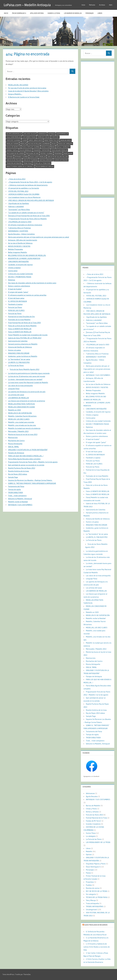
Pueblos (89, 885)
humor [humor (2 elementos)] (25, 140)
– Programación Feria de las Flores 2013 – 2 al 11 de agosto (30, 182)
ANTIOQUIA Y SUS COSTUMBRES (20, 505)
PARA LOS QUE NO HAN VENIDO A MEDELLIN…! (26, 456)
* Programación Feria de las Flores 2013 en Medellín (27, 219)
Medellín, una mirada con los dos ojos (22, 425)
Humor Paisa (91, 833)
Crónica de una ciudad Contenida (20, 274)
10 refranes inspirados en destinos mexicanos (25, 225)
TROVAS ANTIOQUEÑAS (95, 906)
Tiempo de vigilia (14, 489)
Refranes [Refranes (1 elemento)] (10, 157)
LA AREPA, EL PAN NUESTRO (19, 362)
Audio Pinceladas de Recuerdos (96, 925)
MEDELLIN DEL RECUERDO (18, 85)
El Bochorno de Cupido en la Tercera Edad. (24, 97)
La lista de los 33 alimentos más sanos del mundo (27, 376)
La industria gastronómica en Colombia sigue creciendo (29, 373)
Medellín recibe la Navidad (18, 502)
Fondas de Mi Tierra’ (93, 821)
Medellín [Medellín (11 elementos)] (23, 144)
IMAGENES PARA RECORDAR (19, 353)
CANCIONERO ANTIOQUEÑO (18, 261)
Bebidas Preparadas (15, 249)
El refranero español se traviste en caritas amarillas (27, 295)
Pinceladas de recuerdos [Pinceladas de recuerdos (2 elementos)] (15, 153)
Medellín (89, 851)
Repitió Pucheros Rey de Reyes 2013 (22, 468)
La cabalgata (91, 836)
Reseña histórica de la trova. (19, 471)
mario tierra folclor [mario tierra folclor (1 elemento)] (52, 140)
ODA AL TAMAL (13, 447)
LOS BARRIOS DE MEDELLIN (73, 13)
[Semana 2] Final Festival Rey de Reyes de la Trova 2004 (29, 216)
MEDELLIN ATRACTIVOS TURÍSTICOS (21, 404)
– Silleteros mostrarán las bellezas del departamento (28, 185)
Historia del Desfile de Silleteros (20, 347)
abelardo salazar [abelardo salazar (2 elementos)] (30, 134)
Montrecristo (13, 437)
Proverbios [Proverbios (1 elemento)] (58, 153)
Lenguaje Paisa (14, 389)
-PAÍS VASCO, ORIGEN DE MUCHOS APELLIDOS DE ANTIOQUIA (31, 200)
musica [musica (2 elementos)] (54, 144)
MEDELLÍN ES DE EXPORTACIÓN (20, 413)
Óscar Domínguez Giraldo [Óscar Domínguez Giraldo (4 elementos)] (45, 166)
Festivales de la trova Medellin (19, 320)
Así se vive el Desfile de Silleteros (20, 243)
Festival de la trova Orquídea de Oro (21, 316)
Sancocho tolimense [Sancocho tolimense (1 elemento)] (30, 160)
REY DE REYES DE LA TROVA (96, 891)
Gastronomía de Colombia (18, 341)
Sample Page (13, 477)
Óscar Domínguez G (19, 13)
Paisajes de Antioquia (16, 453)
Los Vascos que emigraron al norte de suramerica (27, 401)
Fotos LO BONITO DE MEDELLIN (20, 329)
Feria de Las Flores (15, 307)
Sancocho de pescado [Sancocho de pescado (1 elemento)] (14, 160)
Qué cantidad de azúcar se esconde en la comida (26, 465)
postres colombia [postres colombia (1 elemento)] (46, 153)
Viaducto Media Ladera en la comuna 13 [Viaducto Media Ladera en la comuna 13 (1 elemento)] (20, 166)
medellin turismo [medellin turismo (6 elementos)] (12, 144)
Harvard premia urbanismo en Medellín (23, 344)
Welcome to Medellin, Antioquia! (20, 499)
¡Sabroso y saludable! (16, 206)
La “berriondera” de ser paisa (19, 359)
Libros (100, 13)
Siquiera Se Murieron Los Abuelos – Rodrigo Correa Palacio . (30, 480)
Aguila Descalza (92, 796)
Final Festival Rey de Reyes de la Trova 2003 (24, 323)
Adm (111, 5)
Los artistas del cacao (16, 395)
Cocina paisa (13, 271)
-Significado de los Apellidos (18, 203)
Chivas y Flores (91, 809)
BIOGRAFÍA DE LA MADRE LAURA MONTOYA (24, 258)
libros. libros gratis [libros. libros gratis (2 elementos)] (36, 140)
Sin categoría (91, 894)
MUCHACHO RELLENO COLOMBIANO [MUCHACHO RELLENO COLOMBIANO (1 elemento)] (39, 144)
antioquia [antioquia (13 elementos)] (51, 134)
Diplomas (12, 280)
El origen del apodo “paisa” (18, 292)
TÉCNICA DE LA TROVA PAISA (97, 897)
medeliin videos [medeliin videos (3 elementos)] (66, 140)
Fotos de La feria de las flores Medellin (22, 326)
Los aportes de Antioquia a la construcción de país (27, 392)
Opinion (89, 854)
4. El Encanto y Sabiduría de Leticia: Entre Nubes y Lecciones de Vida (97, 947)
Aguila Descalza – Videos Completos (21, 234)
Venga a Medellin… (15, 94)
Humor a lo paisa (54, 13)
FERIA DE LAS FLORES (16, 310)
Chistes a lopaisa (14, 268)
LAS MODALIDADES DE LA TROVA (98, 842)
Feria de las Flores (15, 313)
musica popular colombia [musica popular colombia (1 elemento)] (31, 147)
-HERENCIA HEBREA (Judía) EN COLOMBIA (24, 194)
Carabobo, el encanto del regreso (20, 265)
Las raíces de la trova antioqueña (20, 385)
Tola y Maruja (91, 900)
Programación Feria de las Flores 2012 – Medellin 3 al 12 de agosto (33, 462)
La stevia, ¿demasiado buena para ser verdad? (25, 379)
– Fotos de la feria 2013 (17, 179)
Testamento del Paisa (16, 486)
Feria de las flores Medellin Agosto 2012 (25, 369)
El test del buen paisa (16, 298)
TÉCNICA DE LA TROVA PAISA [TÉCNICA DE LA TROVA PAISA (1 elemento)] (42, 163)
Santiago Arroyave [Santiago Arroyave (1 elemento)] (46, 160)
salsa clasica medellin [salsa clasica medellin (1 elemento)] (38, 157)
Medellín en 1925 (14, 410)
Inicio (83, 5)
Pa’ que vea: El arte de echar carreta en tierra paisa (27, 88)
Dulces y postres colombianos (19, 286)
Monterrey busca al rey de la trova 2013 (23, 434)
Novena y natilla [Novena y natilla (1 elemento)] (12, 150)
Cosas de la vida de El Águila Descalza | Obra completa (28, 91)
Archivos (102, 5)
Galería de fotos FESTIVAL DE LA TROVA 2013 (25, 338)
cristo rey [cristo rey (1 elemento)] (55, 137)
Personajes (89, 13)
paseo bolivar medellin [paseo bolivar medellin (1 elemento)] (59, 150)
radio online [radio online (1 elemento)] (68, 153)
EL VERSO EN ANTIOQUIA (17, 301)
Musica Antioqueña (15, 444)
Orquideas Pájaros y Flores (96, 864)
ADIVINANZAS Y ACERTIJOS (18, 231)
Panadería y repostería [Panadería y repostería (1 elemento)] (42, 150)
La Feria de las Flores (16, 365)
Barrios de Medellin (93, 806)
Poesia (88, 873)
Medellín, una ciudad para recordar (21, 422)
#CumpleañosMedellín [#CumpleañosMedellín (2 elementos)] (14, 134)
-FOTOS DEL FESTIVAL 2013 (18, 191)
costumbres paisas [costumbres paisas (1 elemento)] (29, 137)
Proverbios (90, 882)
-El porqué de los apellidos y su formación (24, 188)
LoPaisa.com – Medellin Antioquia (28, 5)
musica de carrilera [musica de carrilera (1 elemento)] (65, 144)
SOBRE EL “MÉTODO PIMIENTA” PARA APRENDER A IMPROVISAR (32, 483)
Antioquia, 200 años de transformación (23, 240)
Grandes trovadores (93, 824)
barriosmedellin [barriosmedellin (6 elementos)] (62, 134)
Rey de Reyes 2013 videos (18, 474)
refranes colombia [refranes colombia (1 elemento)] (21, 157)
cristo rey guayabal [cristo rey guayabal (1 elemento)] (13, 140)
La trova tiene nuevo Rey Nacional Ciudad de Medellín (28, 382)
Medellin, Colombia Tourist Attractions (22, 416)
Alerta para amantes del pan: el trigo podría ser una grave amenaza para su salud (39, 237)
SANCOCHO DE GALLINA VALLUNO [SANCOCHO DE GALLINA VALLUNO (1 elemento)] (58, 157)
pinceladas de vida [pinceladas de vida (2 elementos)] (32, 153)
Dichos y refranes (92, 812)
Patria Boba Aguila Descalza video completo (24, 459)
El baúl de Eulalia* (15, 289)
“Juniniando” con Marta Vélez (19, 209)
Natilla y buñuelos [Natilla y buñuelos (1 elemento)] (63, 147)
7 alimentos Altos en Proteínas (19, 228)
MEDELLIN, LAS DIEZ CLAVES (19, 419)
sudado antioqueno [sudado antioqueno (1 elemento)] (61, 160)
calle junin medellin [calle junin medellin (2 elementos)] (14, 137)
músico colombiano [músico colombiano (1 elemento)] (48, 147)
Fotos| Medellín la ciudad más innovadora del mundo (28, 335)
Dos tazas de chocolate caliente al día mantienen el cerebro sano (32, 283)
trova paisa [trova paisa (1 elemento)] (27, 163)
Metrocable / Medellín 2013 (18, 431)
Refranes (92, 5)
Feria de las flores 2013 (94, 815)
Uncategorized (91, 909)
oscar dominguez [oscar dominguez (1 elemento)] (26, 150)
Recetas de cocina (93, 888)
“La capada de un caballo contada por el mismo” (26, 213)
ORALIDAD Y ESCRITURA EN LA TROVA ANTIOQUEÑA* (28, 450)
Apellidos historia (37, 13)
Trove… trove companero (17, 496)
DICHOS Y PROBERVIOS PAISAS (20, 277)
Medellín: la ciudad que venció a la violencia (24, 428)
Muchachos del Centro (16, 440)
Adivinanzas (90, 793)
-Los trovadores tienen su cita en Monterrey (24, 197)
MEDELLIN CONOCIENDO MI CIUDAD (21, 407)
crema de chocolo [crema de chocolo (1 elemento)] (44, 137)
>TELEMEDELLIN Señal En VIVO (20, 222)
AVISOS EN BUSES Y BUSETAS (19, 246)
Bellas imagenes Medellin (18, 252)
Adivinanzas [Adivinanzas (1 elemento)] (42, 134)
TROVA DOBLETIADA (15, 492)
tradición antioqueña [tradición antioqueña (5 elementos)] (14, 163)
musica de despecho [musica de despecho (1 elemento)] (13, 147)
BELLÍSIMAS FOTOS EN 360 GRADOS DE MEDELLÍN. (27, 255)
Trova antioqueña (92, 903)
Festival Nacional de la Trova (96, 818)
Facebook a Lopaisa (15, 304)
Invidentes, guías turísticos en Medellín (23, 356)
